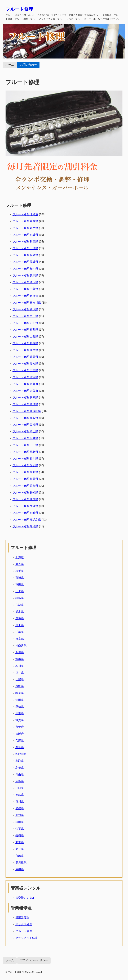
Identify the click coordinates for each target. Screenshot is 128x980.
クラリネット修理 (27, 938)
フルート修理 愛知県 (25, 364)
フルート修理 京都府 (25, 384)
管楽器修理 (22, 917)
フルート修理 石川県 (25, 323)
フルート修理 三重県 (25, 370)
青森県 (20, 564)
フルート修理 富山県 (25, 316)
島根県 (20, 768)
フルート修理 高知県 (25, 472)
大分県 (20, 849)
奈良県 (20, 747)
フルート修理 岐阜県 (25, 350)
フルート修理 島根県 (25, 425)
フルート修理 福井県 (25, 330)
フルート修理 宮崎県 (25, 513)
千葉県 (20, 632)
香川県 (20, 802)
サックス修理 (24, 924)
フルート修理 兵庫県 (25, 397)
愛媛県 (20, 808)
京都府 (20, 727)
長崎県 (20, 835)
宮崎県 (20, 856)
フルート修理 (19, 9)
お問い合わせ (28, 65)
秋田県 (20, 585)
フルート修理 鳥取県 (25, 418)
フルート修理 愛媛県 (25, 465)
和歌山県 (21, 754)
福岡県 (20, 822)
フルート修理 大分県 (25, 506)
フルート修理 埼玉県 (25, 282)
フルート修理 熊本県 (25, 499)
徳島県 (20, 795)
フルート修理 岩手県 (25, 228)
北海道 (20, 557)
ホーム (10, 65)
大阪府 (20, 734)
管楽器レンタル (25, 898)
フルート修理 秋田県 (25, 242)
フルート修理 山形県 (25, 248)
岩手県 (20, 571)
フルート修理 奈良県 (25, 404)
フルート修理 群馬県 (25, 275)
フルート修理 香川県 (25, 459)
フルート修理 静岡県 (25, 357)
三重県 (20, 713)
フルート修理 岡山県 (25, 431)
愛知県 (20, 707)
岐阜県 (20, 693)
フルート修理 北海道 (25, 214)
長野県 (20, 686)
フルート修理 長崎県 (25, 493)
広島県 (20, 781)
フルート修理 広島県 (25, 438)
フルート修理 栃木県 (25, 269)
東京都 (20, 639)
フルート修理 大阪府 (25, 391)
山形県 (20, 591)
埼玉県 (20, 625)
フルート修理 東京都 (25, 296)
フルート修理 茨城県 (25, 262)
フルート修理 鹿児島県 (27, 520)
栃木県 (20, 612)
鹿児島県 (21, 863)
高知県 (20, 815)
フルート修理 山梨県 (25, 337)
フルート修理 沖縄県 (25, 526)
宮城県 (20, 578)
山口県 (20, 788)
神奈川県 (21, 646)
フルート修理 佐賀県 (25, 486)
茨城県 (20, 605)
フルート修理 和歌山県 (27, 411)
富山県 (20, 659)
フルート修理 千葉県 (25, 289)
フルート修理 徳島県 (25, 452)
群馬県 (20, 618)
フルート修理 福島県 (25, 255)
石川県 (20, 666)
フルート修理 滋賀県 (25, 377)
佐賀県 (20, 829)
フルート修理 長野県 (25, 343)
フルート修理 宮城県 (25, 235)
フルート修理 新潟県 (25, 309)
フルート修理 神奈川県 (27, 303)
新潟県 (20, 652)
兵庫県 (20, 741)
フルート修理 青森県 (25, 221)
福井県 (20, 673)
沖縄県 (20, 869)
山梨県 (20, 679)
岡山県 (20, 774)
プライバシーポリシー (34, 960)
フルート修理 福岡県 (25, 479)
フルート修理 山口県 (25, 445)
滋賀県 (20, 720)
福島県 (20, 598)
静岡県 (20, 700)
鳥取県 (20, 761)
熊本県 (20, 842)
